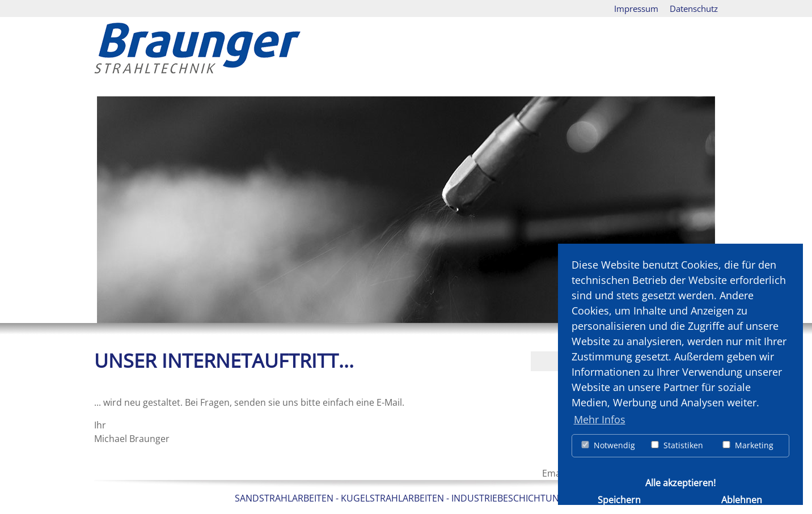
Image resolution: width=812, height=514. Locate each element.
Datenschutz (694, 9)
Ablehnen (742, 499)
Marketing (747, 445)
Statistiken (676, 445)
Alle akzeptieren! (680, 482)
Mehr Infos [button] (600, 419)
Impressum (636, 9)
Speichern (619, 499)
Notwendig (608, 445)
